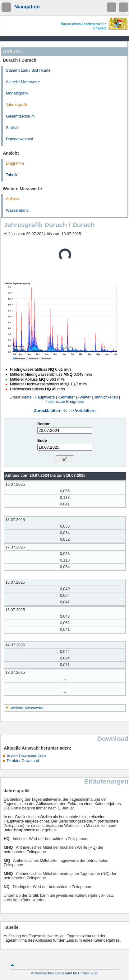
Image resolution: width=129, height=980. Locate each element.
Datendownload (20, 139)
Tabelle (12, 175)
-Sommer (67, 397)
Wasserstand (17, 210)
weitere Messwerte (27, 708)
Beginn (44, 424)
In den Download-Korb (26, 756)
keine (27, 397)
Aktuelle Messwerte (23, 82)
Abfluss (12, 199)
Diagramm (15, 163)
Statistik (13, 128)
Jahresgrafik (17, 105)
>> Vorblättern (82, 411)
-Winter (84, 397)
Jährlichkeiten (106, 397)
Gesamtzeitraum (20, 116)
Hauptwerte (45, 397)
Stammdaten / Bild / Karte (28, 70)
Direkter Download (23, 761)
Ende (42, 441)
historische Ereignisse (65, 402)
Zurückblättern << (51, 411)
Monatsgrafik (17, 93)
